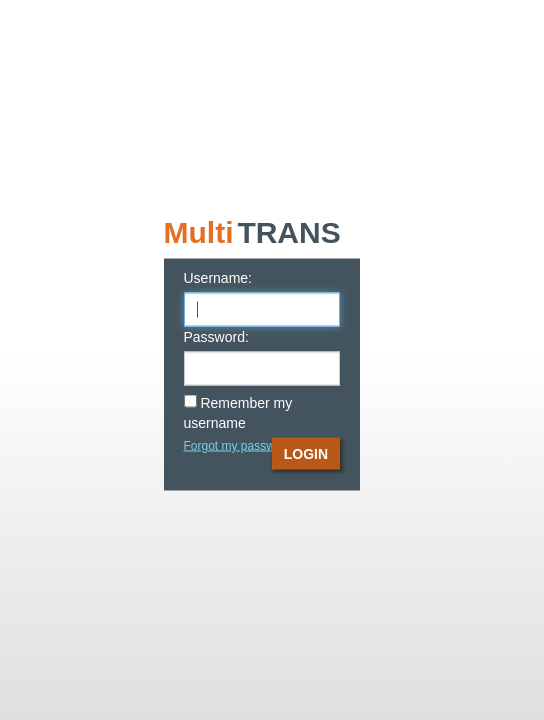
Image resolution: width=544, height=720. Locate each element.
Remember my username (238, 413)
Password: (216, 337)
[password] (262, 369)
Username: (218, 278)
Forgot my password (238, 446)
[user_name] (262, 310)
